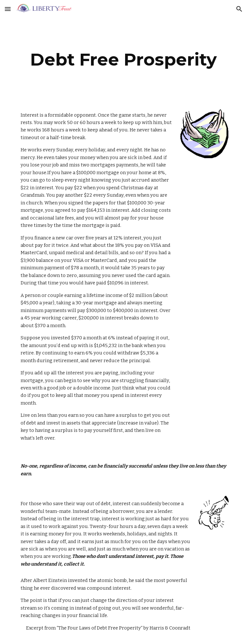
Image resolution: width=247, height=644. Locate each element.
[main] (123, 60)
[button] (8, 9)
